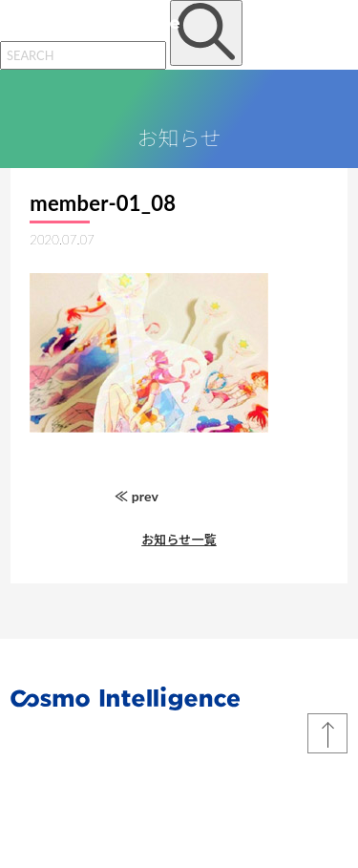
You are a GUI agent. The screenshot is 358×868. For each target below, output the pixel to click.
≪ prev (137, 496)
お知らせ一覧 (179, 540)
